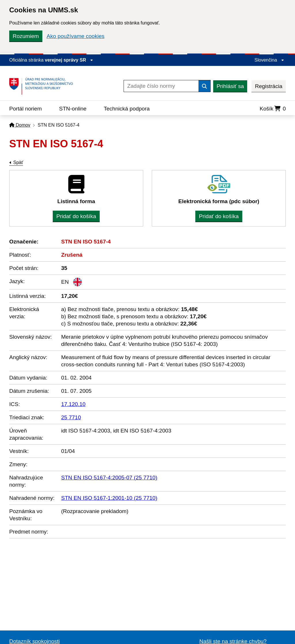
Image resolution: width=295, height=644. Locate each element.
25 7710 (71, 417)
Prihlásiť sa (230, 86)
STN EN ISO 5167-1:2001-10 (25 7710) (109, 498)
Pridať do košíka (76, 216)
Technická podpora (127, 109)
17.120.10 (73, 404)
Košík (273, 109)
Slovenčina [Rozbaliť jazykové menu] (269, 60)
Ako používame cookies (76, 36)
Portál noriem (25, 109)
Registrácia (269, 86)
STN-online (73, 109)
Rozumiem (26, 36)
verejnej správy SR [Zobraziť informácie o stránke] (69, 60)
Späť (18, 162)
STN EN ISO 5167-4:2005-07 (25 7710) (109, 478)
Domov (20, 125)
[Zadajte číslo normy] (161, 86)
